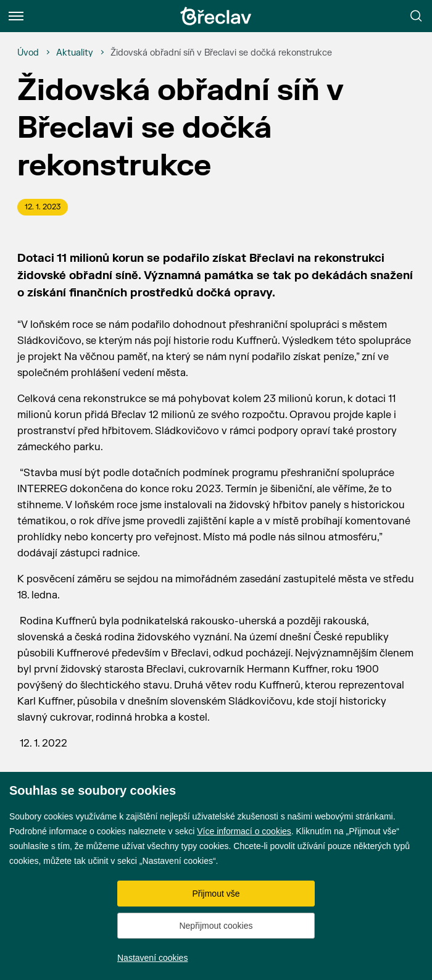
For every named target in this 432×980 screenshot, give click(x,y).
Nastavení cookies (152, 958)
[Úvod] (28, 53)
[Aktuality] (75, 53)
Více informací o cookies (244, 831)
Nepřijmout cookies (216, 926)
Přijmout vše (216, 894)
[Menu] (16, 16)
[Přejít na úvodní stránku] (216, 16)
